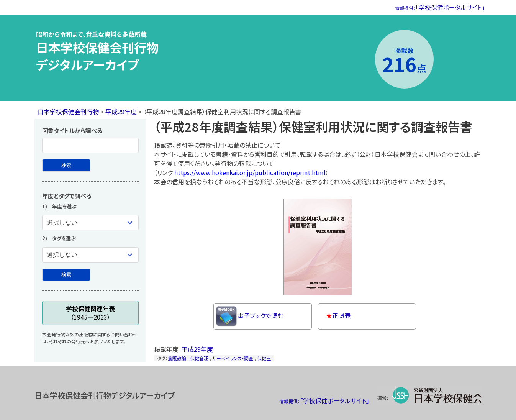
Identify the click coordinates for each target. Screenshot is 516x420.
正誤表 (338, 315)
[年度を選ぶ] (90, 223)
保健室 (264, 358)
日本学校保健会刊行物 (68, 112)
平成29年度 (121, 112)
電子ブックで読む (249, 316)
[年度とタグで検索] (66, 275)
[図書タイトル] (90, 145)
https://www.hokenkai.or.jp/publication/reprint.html (250, 172)
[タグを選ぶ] (90, 255)
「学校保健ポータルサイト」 (440, 7)
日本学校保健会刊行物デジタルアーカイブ (97, 56)
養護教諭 (177, 358)
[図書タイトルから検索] (66, 165)
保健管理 (199, 358)
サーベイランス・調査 (233, 358)
